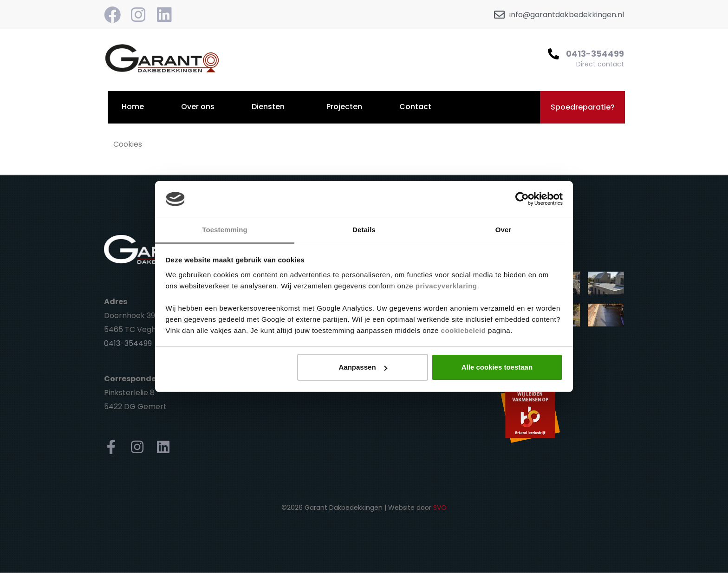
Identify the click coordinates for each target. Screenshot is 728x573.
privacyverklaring (446, 286)
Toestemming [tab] (225, 230)
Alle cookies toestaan (497, 367)
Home (133, 107)
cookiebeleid (464, 330)
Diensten (268, 107)
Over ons (198, 107)
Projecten (344, 107)
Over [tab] (504, 230)
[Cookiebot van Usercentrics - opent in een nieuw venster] (522, 199)
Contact (415, 107)
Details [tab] (364, 230)
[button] (582, 107)
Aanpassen (363, 367)
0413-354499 (595, 54)
